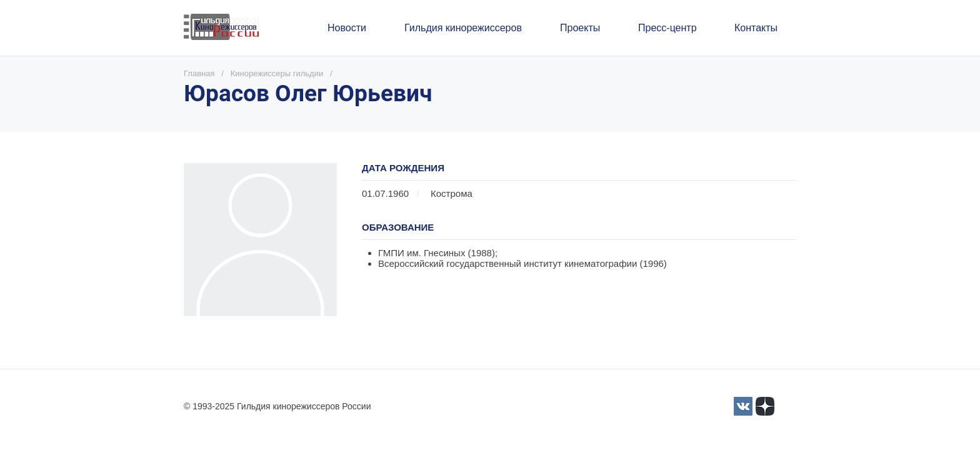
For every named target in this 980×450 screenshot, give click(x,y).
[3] (743, 406)
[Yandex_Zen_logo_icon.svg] (765, 406)
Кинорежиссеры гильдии (277, 73)
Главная (199, 73)
